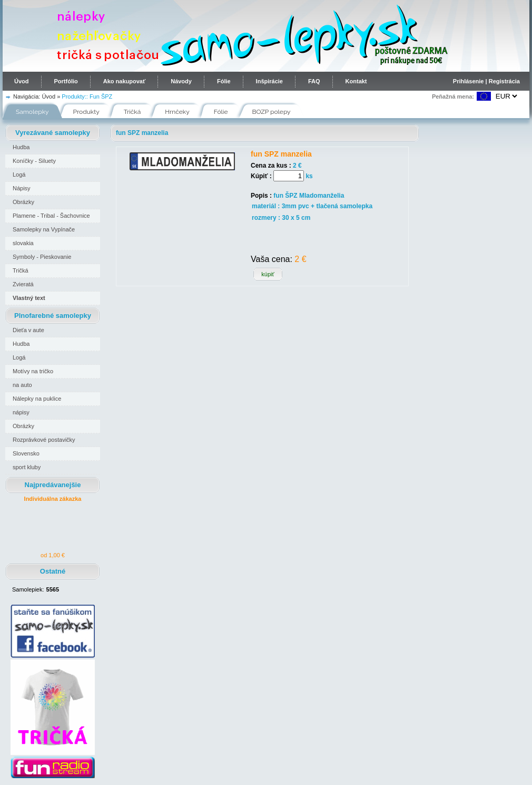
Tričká (132, 112)
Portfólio (66, 81)
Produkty (86, 112)
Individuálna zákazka (53, 499)
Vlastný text (29, 298)
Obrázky (23, 202)
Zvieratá (23, 284)
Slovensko (26, 453)
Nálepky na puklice (37, 399)
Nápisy (22, 188)
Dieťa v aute (28, 330)
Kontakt (356, 81)
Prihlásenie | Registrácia (486, 81)
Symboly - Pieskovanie (42, 257)
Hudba (21, 147)
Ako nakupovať (124, 81)
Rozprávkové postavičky (44, 440)
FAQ (314, 81)
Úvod (22, 81)
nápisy (21, 412)
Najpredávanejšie (53, 485)
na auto (22, 385)
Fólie (224, 81)
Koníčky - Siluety (34, 161)
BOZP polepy (272, 112)
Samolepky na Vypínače (44, 229)
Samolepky (32, 112)
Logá (19, 175)
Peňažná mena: (453, 96)
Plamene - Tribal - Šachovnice (51, 216)
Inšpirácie (269, 81)
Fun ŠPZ (101, 96)
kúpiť (268, 274)
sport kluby (27, 467)
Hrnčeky (177, 112)
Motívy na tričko (33, 371)
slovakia (23, 243)
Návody (181, 81)
